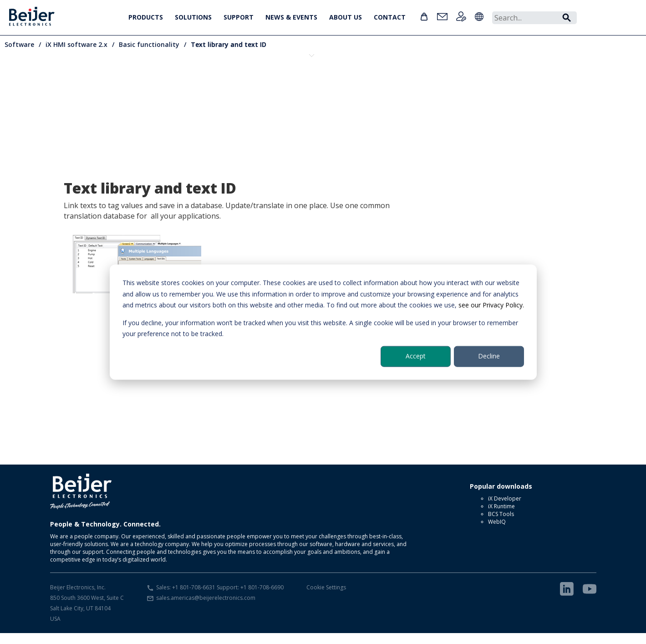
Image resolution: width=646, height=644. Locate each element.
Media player (448, 87)
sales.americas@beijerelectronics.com (206, 609)
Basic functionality (149, 44)
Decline (489, 356)
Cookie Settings (326, 598)
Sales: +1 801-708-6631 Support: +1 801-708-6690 (220, 598)
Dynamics (389, 87)
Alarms (93, 87)
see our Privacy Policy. (491, 305)
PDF (567, 87)
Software (19, 44)
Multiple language (508, 87)
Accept (416, 356)
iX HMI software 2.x (76, 44)
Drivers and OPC (330, 87)
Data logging (212, 87)
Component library (153, 90)
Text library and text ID (229, 44)
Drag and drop (271, 87)
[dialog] (323, 322)
